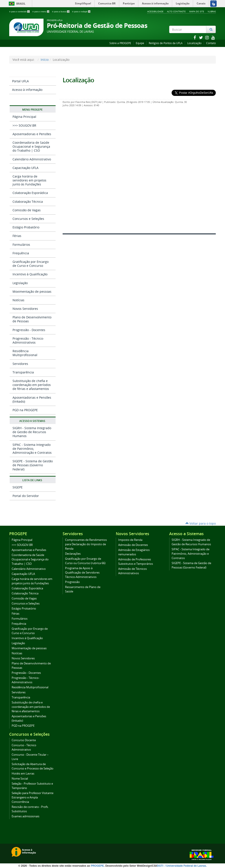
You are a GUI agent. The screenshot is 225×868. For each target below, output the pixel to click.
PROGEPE (97, 866)
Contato (211, 43)
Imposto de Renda (130, 540)
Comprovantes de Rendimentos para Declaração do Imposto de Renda (86, 544)
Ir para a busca (61, 12)
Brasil (16, 4)
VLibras (212, 11)
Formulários (21, 245)
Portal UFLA (20, 81)
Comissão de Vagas (27, 210)
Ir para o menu (41, 12)
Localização (194, 43)
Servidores (20, 364)
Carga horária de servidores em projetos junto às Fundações (29, 180)
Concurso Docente (24, 740)
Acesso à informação (27, 90)
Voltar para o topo (201, 523)
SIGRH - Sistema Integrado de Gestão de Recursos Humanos (32, 432)
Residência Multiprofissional (25, 353)
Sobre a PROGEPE (120, 43)
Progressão (72, 582)
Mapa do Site (197, 11)
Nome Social (20, 779)
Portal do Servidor (26, 496)
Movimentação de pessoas (32, 291)
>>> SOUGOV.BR (24, 125)
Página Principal (24, 117)
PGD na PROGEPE (25, 410)
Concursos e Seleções (28, 219)
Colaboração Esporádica (30, 193)
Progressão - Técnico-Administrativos (28, 340)
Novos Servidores (25, 309)
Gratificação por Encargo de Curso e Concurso (31, 264)
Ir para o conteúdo (20, 12)
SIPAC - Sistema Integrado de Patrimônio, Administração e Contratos (32, 449)
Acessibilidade (155, 11)
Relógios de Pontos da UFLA (166, 43)
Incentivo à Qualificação (30, 274)
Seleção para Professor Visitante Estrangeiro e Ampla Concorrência (33, 797)
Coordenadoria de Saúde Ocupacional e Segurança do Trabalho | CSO (31, 146)
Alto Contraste (176, 11)
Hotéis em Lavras (23, 774)
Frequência (21, 253)
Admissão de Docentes (133, 545)
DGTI (161, 866)
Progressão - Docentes (29, 330)
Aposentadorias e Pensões (32, 134)
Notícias (18, 300)
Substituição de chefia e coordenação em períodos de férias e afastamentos (32, 385)
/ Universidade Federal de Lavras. (185, 866)
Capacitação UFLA (25, 168)
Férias (17, 236)
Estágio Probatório (26, 227)
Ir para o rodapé (81, 12)
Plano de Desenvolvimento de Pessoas (32, 319)
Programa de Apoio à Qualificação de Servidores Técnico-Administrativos (82, 573)
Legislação (20, 283)
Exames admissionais (25, 816)
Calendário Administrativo (32, 159)
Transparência (23, 372)
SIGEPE (18, 487)
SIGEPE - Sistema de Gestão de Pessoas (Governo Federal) (33, 465)
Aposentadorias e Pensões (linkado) (32, 399)
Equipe (140, 43)
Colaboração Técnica (28, 202)
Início (45, 60)
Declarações (73, 554)
